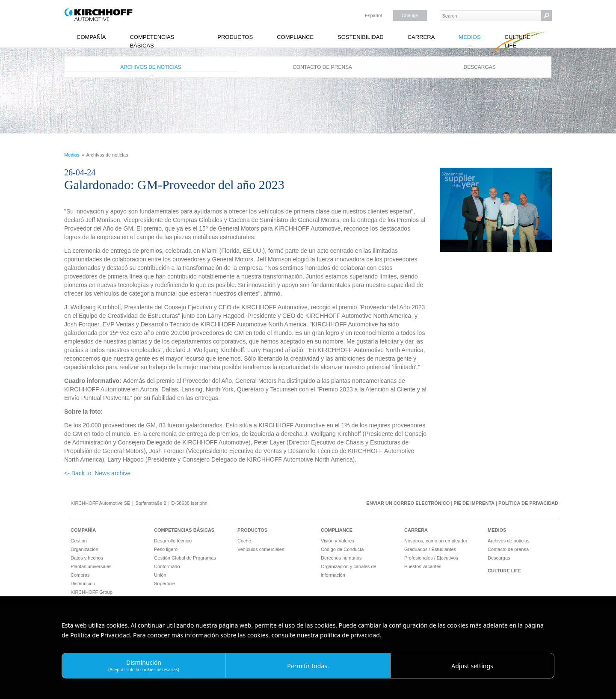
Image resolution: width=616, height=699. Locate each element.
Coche (244, 541)
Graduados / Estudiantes (430, 549)
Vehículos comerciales (261, 549)
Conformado (167, 566)
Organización (84, 549)
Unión (160, 575)
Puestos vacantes (423, 566)
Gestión (79, 541)
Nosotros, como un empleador (436, 541)
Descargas (479, 67)
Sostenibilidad (361, 37)
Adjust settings (472, 666)
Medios (469, 37)
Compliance (295, 37)
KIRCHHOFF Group (92, 592)
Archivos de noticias (151, 67)
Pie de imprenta (474, 503)
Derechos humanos (341, 558)
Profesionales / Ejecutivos (431, 558)
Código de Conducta (342, 549)
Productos (235, 37)
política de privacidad (350, 635)
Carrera (421, 37)
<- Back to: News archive (97, 473)
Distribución (83, 583)
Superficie (164, 583)
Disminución (144, 665)
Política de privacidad (528, 503)
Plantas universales (91, 566)
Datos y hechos (87, 558)
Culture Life (518, 41)
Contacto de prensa (322, 67)
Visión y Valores (338, 541)
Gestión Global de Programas (185, 558)
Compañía (91, 37)
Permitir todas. (308, 666)
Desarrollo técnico (173, 541)
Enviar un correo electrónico (408, 503)
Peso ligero (166, 549)
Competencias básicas (152, 41)
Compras (80, 575)
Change (410, 15)
